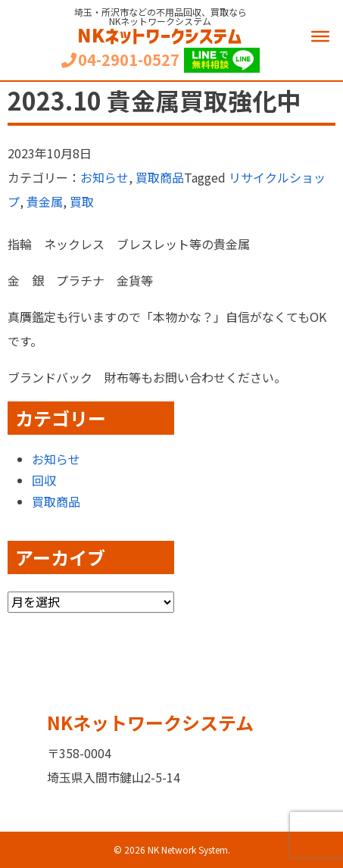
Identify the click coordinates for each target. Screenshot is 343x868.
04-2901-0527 (120, 60)
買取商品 (160, 177)
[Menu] (320, 36)
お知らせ (104, 177)
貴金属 (45, 201)
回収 (44, 480)
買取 (82, 201)
